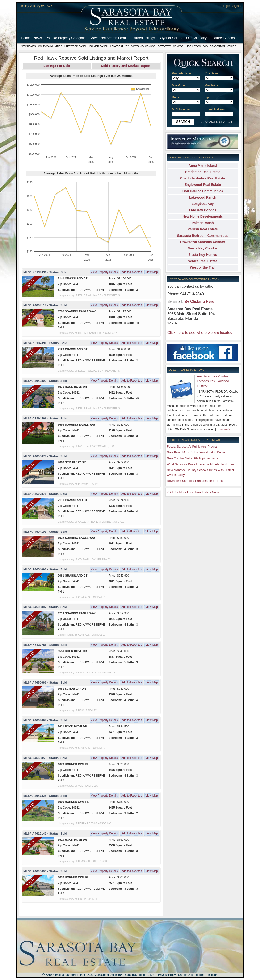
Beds (176, 97)
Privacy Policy (167, 975)
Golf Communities (50, 46)
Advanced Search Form (108, 38)
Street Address (215, 109)
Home (25, 38)
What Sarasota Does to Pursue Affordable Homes (201, 464)
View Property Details (104, 272)
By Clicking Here (199, 301)
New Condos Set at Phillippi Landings (192, 458)
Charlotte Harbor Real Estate (203, 178)
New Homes (28, 46)
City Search (212, 73)
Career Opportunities (191, 975)
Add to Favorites (132, 272)
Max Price (211, 85)
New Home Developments (203, 216)
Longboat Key (120, 46)
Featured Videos (222, 38)
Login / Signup (232, 6)
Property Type (182, 73)
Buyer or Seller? (171, 38)
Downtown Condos (171, 46)
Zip (207, 97)
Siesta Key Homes (203, 255)
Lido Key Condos (197, 46)
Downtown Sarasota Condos (203, 242)
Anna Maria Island (203, 166)
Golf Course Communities (203, 191)
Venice (232, 46)
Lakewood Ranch (76, 46)
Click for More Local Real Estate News (193, 492)
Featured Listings (142, 38)
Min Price (178, 85)
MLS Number (181, 109)
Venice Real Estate (203, 261)
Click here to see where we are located (200, 333)
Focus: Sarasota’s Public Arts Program (193, 446)
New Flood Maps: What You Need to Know (196, 452)
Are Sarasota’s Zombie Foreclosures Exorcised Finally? (213, 381)
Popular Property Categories (66, 38)
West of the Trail (203, 267)
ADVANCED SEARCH (217, 122)
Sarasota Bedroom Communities (203, 236)
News (38, 38)
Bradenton (217, 46)
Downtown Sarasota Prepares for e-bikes (195, 481)
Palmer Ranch (99, 46)
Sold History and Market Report (126, 66)
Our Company (196, 38)
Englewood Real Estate (203, 185)
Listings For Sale (57, 66)
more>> (225, 429)
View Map (152, 272)
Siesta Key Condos (143, 46)
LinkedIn (212, 975)
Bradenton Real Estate (203, 172)
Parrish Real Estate (203, 229)
